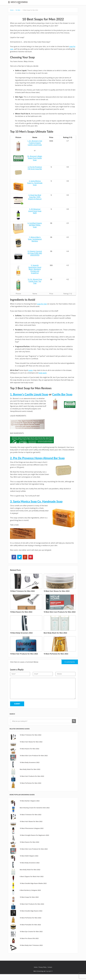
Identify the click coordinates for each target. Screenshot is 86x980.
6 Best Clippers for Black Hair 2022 (32, 882)
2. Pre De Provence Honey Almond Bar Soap (37, 464)
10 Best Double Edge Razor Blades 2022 (33, 889)
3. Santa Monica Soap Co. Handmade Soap (35, 189)
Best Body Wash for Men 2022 (30, 775)
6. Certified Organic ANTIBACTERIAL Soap (35, 231)
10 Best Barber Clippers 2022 (30, 807)
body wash (43, 379)
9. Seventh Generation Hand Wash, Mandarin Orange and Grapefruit (35, 275)
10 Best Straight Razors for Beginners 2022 (34, 841)
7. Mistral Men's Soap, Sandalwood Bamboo (35, 245)
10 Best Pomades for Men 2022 (30, 931)
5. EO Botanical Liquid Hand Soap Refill (35, 217)
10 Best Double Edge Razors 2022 (31, 917)
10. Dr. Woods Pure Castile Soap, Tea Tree (35, 287)
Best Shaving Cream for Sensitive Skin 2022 (35, 814)
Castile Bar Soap (62, 400)
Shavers (39, 3)
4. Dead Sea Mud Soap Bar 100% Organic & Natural (35, 203)
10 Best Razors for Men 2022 (29, 755)
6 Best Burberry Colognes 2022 (30, 896)
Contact (50, 973)
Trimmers (40, 8)
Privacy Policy (43, 973)
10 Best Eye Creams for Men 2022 (31, 937)
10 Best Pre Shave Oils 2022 (29, 944)
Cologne (71, 3)
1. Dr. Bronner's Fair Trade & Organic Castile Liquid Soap (35, 149)
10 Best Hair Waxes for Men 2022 (31, 748)
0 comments (68, 667)
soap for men (42, 310)
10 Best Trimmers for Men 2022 (31, 741)
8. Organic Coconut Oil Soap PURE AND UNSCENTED (35, 259)
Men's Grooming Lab (39, 977)
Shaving (63, 3)
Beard (46, 3)
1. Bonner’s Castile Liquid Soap (29, 400)
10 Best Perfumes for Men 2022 (30, 789)
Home (13, 16)
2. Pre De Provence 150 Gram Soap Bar (35, 174)
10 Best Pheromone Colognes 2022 (32, 834)
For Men (49, 8)
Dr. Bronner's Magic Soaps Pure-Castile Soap (35, 164)
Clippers (32, 8)
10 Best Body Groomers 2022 (30, 768)
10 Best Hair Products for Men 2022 (32, 782)
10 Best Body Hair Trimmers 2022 (31, 951)
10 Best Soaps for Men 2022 (29, 16)
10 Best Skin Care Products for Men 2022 (34, 761)
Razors (31, 3)
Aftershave (54, 3)
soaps (31, 376)
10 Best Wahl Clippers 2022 (29, 862)
